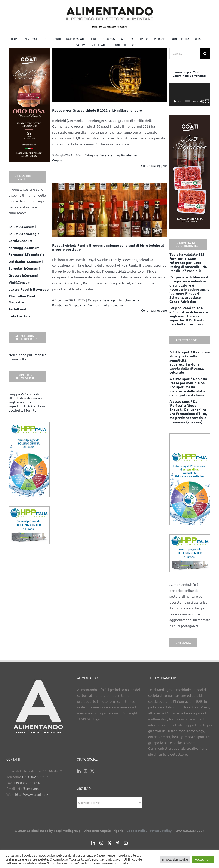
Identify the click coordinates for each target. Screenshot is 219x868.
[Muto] (202, 101)
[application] (190, 94)
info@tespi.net (28, 788)
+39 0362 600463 (35, 777)
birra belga (132, 300)
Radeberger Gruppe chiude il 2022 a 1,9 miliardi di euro (97, 110)
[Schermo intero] (207, 101)
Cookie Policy (137, 831)
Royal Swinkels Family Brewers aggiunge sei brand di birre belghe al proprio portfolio (108, 247)
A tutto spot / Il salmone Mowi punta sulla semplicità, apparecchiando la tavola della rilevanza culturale (189, 362)
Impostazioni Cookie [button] (175, 859)
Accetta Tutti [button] (203, 859)
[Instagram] (86, 771)
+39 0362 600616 (27, 783)
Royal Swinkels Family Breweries (102, 305)
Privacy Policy (161, 831)
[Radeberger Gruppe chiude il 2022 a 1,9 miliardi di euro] (109, 75)
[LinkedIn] (79, 771)
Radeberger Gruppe (65, 305)
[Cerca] (205, 54)
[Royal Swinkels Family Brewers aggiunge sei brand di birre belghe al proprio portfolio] (109, 210)
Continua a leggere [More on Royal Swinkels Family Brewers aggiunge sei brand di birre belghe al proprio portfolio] (154, 310)
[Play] (175, 101)
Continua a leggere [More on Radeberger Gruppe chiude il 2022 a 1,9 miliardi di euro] (154, 165)
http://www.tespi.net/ (32, 794)
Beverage (106, 155)
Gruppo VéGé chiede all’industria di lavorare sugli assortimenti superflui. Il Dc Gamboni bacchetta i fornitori (27, 402)
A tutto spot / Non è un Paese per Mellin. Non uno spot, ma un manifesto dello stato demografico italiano (188, 387)
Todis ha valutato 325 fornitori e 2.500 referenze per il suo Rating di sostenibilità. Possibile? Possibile (188, 262)
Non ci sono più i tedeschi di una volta (28, 357)
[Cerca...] (185, 54)
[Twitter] (92, 771)
